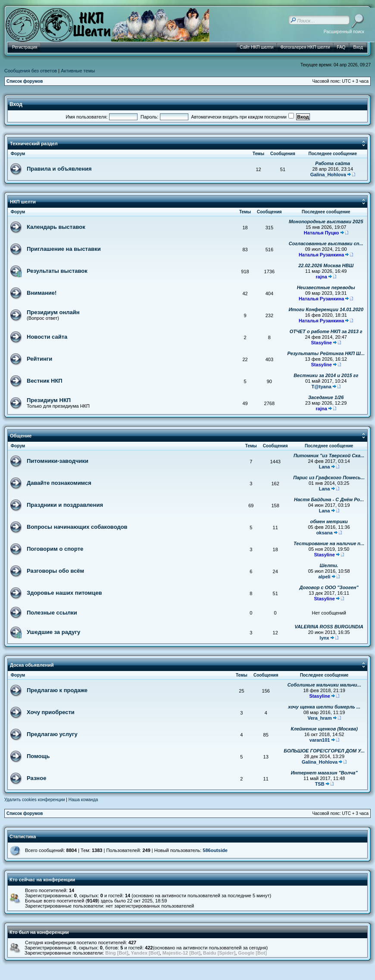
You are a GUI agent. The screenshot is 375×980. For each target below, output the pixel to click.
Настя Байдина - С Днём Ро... (329, 499)
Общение (21, 436)
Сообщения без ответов (31, 71)
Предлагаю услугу (52, 734)
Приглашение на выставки (64, 249)
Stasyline (322, 343)
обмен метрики (329, 521)
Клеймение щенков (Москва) (324, 729)
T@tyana (322, 387)
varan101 (320, 740)
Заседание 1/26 (326, 397)
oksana (325, 533)
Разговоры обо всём (55, 571)
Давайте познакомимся (59, 483)
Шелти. (329, 565)
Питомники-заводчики (58, 461)
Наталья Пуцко (322, 233)
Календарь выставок (56, 227)
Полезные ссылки (52, 613)
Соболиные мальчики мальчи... (324, 685)
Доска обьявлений (32, 665)
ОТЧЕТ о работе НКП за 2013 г (326, 331)
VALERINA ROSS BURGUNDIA (329, 627)
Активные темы (78, 71)
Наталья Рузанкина (321, 255)
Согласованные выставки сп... (326, 243)
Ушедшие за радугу (53, 632)
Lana (325, 467)
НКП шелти (23, 202)
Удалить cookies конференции (35, 800)
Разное (36, 778)
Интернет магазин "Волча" (324, 773)
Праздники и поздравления (65, 505)
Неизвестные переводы (326, 287)
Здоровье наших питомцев (64, 593)
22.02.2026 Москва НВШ (326, 265)
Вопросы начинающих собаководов (77, 527)
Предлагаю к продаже (57, 690)
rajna (322, 277)
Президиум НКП (49, 400)
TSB (320, 784)
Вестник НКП (45, 381)
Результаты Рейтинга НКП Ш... (326, 353)
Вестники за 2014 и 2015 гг (326, 375)
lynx (325, 638)
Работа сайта (333, 163)
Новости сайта (47, 337)
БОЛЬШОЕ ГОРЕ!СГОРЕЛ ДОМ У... (324, 751)
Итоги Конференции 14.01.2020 (326, 309)
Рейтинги (39, 359)
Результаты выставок (57, 271)
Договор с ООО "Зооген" (329, 587)
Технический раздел (34, 144)
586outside (215, 850)
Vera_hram (320, 718)
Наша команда (83, 800)
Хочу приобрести (51, 712)
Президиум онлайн (53, 312)
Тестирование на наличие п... (329, 543)
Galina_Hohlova (328, 175)
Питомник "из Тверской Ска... (329, 456)
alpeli (325, 577)
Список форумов (25, 81)
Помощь (38, 756)
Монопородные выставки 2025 (326, 222)
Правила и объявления (59, 169)
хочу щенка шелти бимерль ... (324, 707)
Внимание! (42, 293)
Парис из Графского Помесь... (329, 478)
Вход (16, 104)
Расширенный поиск (344, 32)
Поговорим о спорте (55, 549)
